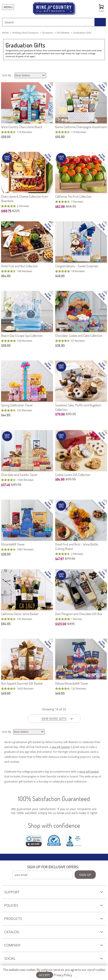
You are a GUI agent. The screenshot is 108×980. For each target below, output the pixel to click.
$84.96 (60, 479)
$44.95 (6, 415)
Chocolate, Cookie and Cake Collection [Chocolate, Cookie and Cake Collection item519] (79, 335)
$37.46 (6, 485)
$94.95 (6, 624)
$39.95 (60, 345)
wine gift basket (89, 772)
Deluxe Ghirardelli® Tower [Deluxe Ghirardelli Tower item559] (72, 683)
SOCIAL (10, 958)
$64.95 (6, 276)
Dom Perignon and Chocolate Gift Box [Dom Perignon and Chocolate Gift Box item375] (79, 614)
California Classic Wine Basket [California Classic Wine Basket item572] (20, 614)
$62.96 (60, 206)
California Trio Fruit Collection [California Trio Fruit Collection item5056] (73, 196)
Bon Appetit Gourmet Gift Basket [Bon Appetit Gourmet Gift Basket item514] (22, 683)
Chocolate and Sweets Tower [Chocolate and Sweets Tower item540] (19, 475)
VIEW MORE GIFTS (54, 719)
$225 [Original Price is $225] (16, 211)
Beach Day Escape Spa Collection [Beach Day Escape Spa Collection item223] (22, 335)
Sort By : (8, 75)
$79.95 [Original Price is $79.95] (70, 559)
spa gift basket (61, 747)
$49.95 (60, 276)
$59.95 (6, 137)
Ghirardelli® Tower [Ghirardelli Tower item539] (13, 544)
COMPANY (12, 945)
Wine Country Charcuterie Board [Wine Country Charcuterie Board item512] (22, 127)
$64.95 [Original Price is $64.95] (71, 206)
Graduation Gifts (25, 45)
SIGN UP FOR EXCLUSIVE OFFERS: (53, 867)
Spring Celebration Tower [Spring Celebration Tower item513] (17, 405)
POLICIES (11, 905)
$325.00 (61, 624)
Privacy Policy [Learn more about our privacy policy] (63, 975)
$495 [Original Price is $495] (71, 624)
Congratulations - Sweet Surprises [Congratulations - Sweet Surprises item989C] (77, 266)
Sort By (7, 732)
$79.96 (60, 414)
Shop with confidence (54, 825)
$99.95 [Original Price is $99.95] (71, 414)
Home (5, 33)
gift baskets (63, 33)
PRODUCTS (13, 919)
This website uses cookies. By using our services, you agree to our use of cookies (54, 972)
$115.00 (60, 137)
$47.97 (60, 559)
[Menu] (7, 7)
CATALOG (12, 932)
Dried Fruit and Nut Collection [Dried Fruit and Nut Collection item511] (19, 266)
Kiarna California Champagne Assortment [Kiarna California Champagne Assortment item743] (81, 127)
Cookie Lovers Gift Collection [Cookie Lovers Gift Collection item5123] (73, 475)
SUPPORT (12, 892)
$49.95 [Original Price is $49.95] (16, 485)
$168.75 (6, 211)
